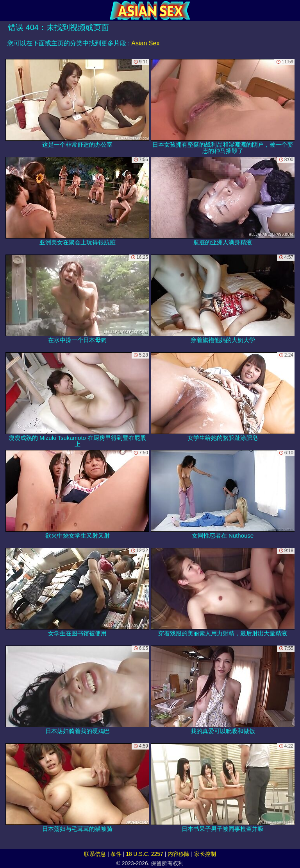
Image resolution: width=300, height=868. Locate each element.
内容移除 (179, 854)
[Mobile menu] (7, 11)
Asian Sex (145, 43)
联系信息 (95, 854)
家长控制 (205, 854)
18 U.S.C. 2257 (145, 854)
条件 (116, 854)
